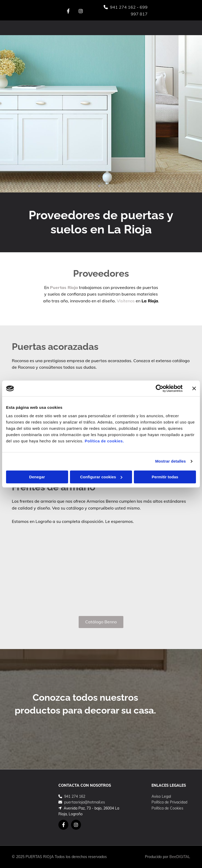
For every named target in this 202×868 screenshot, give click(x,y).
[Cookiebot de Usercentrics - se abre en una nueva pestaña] (160, 388)
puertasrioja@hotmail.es (85, 802)
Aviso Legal (161, 796)
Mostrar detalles (171, 461)
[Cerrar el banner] (194, 388)
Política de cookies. (104, 441)
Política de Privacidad (169, 802)
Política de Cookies (167, 808)
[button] (134, 28)
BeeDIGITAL (180, 857)
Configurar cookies (101, 477)
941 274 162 (123, 7)
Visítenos (126, 301)
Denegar (37, 477)
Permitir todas (165, 477)
